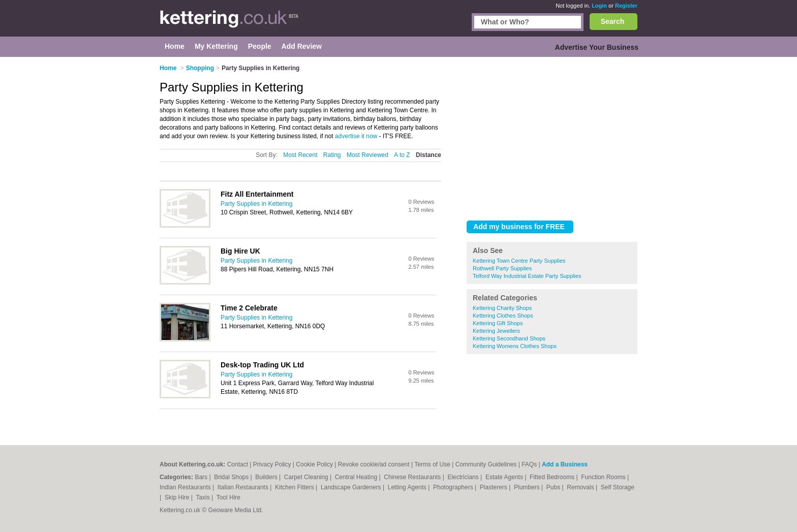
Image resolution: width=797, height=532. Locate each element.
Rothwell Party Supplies (502, 268)
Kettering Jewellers (496, 331)
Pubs (554, 487)
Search (613, 21)
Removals (581, 487)
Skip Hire (178, 497)
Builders (267, 477)
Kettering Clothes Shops (503, 316)
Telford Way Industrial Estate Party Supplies (527, 276)
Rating (332, 155)
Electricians (464, 477)
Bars (202, 477)
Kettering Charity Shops (502, 308)
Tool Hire (228, 497)
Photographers (454, 487)
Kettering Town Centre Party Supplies (519, 261)
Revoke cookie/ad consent (374, 464)
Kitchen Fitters (295, 487)
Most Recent (300, 155)
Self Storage (618, 487)
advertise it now (356, 136)
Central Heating (357, 477)
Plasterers (494, 487)
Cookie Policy (314, 464)
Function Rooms (604, 477)
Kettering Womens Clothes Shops (515, 346)
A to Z (402, 155)
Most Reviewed (367, 155)
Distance (428, 155)
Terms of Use (432, 464)
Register (626, 6)
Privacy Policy (272, 464)
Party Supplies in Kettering (256, 204)
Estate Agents (505, 477)
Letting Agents (408, 487)
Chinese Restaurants (413, 477)
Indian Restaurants (186, 487)
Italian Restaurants (244, 487)
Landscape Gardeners (352, 487)
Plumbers (528, 487)
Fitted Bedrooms (553, 477)
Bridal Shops (232, 477)
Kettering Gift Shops (498, 323)
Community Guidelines (486, 464)
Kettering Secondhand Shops (509, 338)
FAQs (529, 464)
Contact (238, 464)
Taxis (204, 497)
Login (599, 6)
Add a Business (565, 464)
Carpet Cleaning (307, 477)
